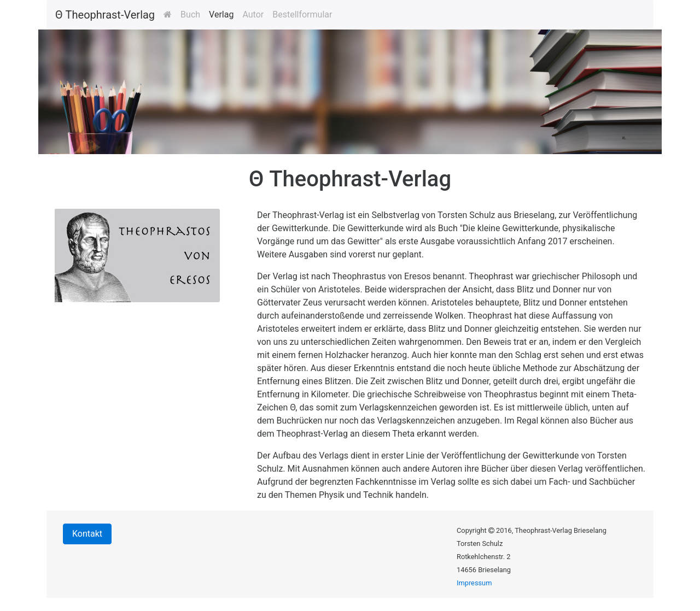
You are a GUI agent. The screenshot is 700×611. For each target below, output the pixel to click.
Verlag (221, 14)
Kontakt (87, 534)
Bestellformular (302, 14)
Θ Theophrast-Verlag (105, 15)
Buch (190, 14)
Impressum (474, 583)
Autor (253, 14)
